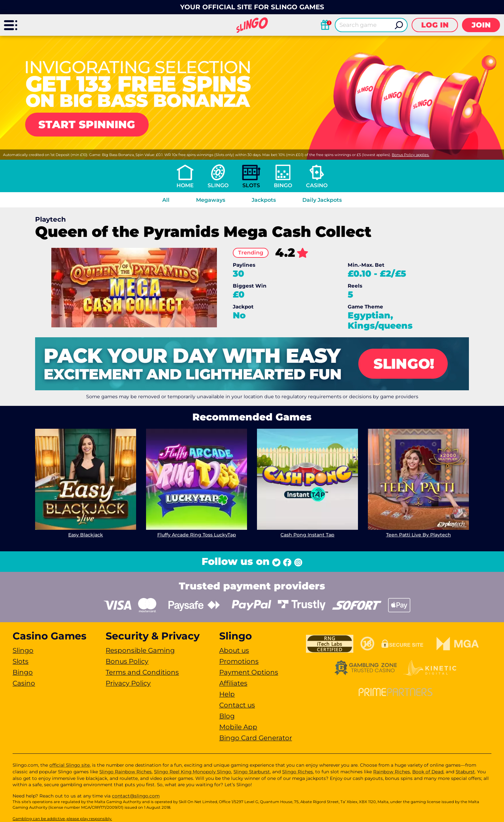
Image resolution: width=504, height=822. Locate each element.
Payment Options (249, 672)
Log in (435, 25)
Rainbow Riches (392, 772)
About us (234, 650)
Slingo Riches (298, 772)
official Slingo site (70, 765)
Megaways (211, 200)
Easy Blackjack (86, 535)
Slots (251, 185)
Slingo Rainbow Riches (126, 772)
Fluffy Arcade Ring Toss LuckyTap (197, 535)
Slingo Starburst (252, 772)
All (166, 200)
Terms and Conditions (142, 672)
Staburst (465, 772)
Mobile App (238, 727)
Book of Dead (428, 772)
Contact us (237, 705)
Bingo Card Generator (256, 738)
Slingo (218, 185)
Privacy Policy (128, 683)
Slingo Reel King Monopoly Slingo (193, 772)
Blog (227, 716)
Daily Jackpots (322, 200)
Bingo (283, 185)
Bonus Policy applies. (410, 155)
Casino (317, 185)
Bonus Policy (127, 661)
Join (481, 25)
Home (185, 185)
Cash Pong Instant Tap (307, 535)
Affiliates (233, 683)
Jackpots (264, 200)
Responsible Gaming (140, 650)
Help (227, 694)
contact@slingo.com (136, 796)
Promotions (239, 661)
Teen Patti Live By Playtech (419, 535)
